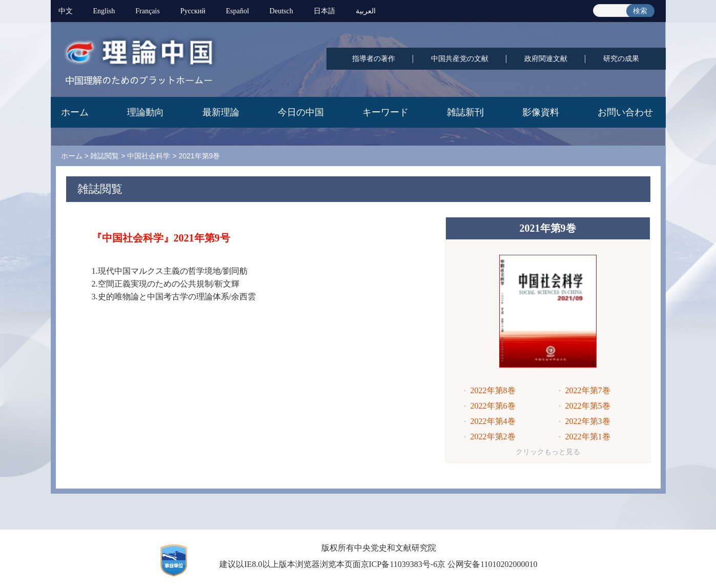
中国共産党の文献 (460, 59)
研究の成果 (621, 59)
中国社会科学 (149, 156)
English (104, 11)
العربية (366, 11)
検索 (640, 11)
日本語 (324, 11)
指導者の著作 (374, 59)
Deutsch (281, 11)
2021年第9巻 (199, 156)
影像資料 (541, 112)
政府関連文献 (546, 59)
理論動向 (146, 112)
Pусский (193, 11)
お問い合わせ (625, 112)
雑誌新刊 (465, 112)
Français (147, 11)
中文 (66, 11)
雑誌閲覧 (105, 156)
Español (238, 11)
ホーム (75, 112)
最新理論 (221, 112)
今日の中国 (301, 112)
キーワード (385, 112)
